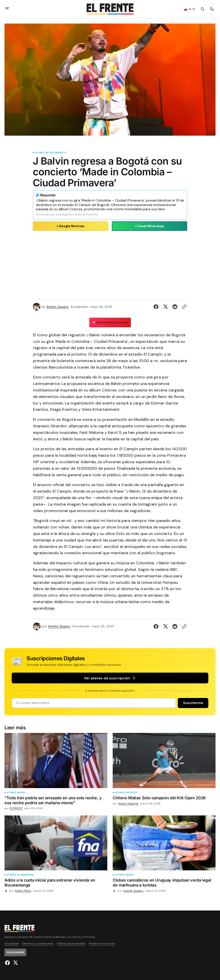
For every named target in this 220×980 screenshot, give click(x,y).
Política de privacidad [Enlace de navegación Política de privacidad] (71, 944)
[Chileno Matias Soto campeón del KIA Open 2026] (164, 799)
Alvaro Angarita (128, 804)
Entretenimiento (56, 153)
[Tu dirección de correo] (94, 703)
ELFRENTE (16, 808)
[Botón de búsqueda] (202, 9)
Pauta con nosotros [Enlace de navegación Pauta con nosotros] (102, 944)
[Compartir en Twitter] (165, 307)
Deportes (131, 793)
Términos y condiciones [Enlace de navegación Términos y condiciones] (38, 944)
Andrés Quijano (57, 307)
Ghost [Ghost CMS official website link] (76, 937)
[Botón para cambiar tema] (212, 9)
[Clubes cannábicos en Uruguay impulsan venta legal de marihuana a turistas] (164, 883)
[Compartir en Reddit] (175, 307)
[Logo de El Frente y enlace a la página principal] (110, 9)
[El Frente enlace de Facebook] (8, 963)
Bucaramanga (26, 875)
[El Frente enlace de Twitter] (15, 963)
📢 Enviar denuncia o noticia (110, 322)
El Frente (89, 937)
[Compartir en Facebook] (157, 307)
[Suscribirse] (193, 703)
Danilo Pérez (23, 891)
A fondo (40, 153)
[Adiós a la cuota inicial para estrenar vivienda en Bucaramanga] (56, 883)
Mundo (22, 793)
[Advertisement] (110, 264)
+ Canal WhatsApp (150, 226)
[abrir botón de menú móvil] (7, 9)
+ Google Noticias (70, 226)
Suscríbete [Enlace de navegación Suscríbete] (12, 944)
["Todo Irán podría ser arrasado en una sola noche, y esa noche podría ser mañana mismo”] (56, 801)
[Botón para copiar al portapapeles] (183, 307)
